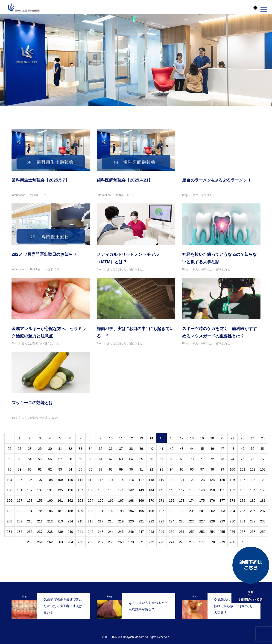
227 (202, 521)
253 (202, 532)
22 (232, 438)
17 (182, 438)
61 (101, 459)
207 (263, 511)
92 (151, 469)
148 (192, 490)
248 (151, 532)
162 (70, 501)
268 (111, 542)
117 (141, 480)
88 (111, 469)
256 (232, 532)
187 (60, 511)
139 (101, 490)
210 (30, 521)
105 (19, 480)
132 (30, 490)
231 (242, 521)
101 (242, 469)
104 (9, 480)
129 (263, 480)
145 (161, 490)
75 (243, 459)
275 (182, 542)
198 (171, 511)
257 (242, 532)
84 (70, 469)
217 (101, 521)
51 (263, 449)
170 (151, 501)
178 (232, 501)
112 (90, 480)
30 (50, 449)
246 (131, 532)
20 (212, 438)
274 (171, 542)
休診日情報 (52, 269)
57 (60, 459)
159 (40, 501)
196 (151, 511)
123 (202, 480)
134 (50, 490)
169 (141, 501)
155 (263, 490)
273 (161, 542)
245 (121, 532)
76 (253, 459)
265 (80, 542)
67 (161, 459)
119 (161, 480)
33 (80, 449)
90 (131, 469)
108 (50, 480)
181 (263, 501)
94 (172, 469)
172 (171, 501)
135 (60, 490)
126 (232, 480)
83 (60, 469)
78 (9, 469)
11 (121, 438)
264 (70, 542)
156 (9, 501)
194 (131, 511)
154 (253, 490)
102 (253, 469)
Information (18, 195)
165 (101, 501)
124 (212, 480)
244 (111, 532)
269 (121, 542)
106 (30, 480)
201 (202, 511)
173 (182, 501)
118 (151, 480)
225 (182, 521)
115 (121, 480)
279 (222, 542)
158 (30, 501)
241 (80, 532)
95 (182, 469)
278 (212, 542)
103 (263, 469)
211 (40, 521)
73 (222, 459)
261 (40, 542)
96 (192, 469)
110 (70, 480)
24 (253, 438)
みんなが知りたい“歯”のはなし (126, 269)
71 (202, 459)
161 (60, 501)
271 (141, 542)
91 (141, 469)
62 (111, 459)
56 (50, 459)
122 (192, 480)
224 (171, 521)
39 (141, 449)
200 (192, 511)
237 (40, 532)
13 (141, 438)
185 (40, 511)
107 (40, 480)
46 (212, 449)
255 (222, 532)
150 (212, 490)
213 (60, 521)
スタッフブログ (202, 195)
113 (101, 480)
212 (50, 521)
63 (121, 459)
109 (60, 480)
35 (101, 449)
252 (192, 532)
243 (101, 532)
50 (253, 449)
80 (30, 469)
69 (182, 459)
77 (263, 459)
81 (40, 469)
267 (101, 542)
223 (161, 521)
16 (172, 438)
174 (192, 501)
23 (243, 438)
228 (212, 521)
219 (121, 521)
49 (243, 449)
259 (263, 532)
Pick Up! (35, 269)
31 (60, 449)
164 (90, 501)
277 (202, 542)
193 (121, 511)
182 (9, 511)
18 (192, 438)
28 (30, 449)
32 (70, 449)
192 (111, 511)
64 (131, 459)
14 (151, 438)
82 (50, 469)
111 (80, 480)
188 (70, 511)
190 (90, 511)
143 (141, 490)
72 (212, 459)
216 (90, 521)
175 (202, 501)
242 (90, 532)
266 (90, 542)
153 (242, 490)
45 (202, 449)
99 (222, 469)
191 (101, 511)
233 (263, 521)
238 (50, 532)
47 (222, 449)
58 (70, 459)
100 (232, 469)
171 (161, 501)
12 (131, 438)
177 (222, 501)
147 (182, 490)
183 (19, 511)
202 (212, 511)
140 (111, 490)
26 (9, 449)
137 (80, 490)
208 (9, 521)
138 (90, 490)
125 (222, 480)
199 (182, 511)
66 (151, 459)
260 (30, 542)
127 (242, 480)
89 (121, 469)
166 (111, 501)
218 (111, 521)
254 (212, 532)
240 (70, 532)
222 (151, 521)
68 (172, 459)
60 (91, 459)
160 (50, 501)
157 (19, 501)
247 (141, 532)
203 (222, 511)
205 (242, 511)
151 (222, 490)
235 (19, 532)
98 (212, 469)
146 (171, 490)
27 (20, 449)
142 (131, 490)
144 (151, 490)
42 (172, 449)
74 (232, 459)
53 (20, 459)
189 (80, 511)
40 (151, 449)
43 (182, 449)
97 (202, 469)
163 (80, 501)
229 (222, 521)
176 (212, 501)
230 (232, 521)
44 (192, 449)
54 (30, 459)
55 (40, 459)
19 (202, 438)
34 (91, 449)
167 (121, 501)
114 (111, 480)
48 (232, 449)
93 (161, 469)
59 (80, 459)
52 (9, 459)
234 (9, 532)
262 (50, 542)
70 (192, 459)
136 (70, 490)
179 (242, 501)
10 (111, 438)
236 (30, 532)
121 (182, 480)
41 (161, 449)
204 (232, 511)
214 (70, 521)
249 (161, 532)
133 (40, 490)
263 (60, 542)
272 (151, 542)
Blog (185, 195)
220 (131, 521)
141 (121, 490)
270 (131, 542)
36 (111, 449)
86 (91, 469)
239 (60, 532)
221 (141, 521)
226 (192, 521)
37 (121, 449)
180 (253, 501)
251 (182, 532)
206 (253, 511)
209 (19, 521)
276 (192, 542)
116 (131, 480)
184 (30, 511)
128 (253, 480)
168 (131, 501)
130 (9, 490)
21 (222, 438)
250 (171, 532)
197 (161, 511)
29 (40, 449)
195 (141, 511)
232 (253, 521)
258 (253, 532)
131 (19, 490)
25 (263, 438)
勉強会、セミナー (41, 195)
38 (131, 449)
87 (101, 469)
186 (50, 511)
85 (80, 469)
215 (80, 521)
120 (171, 480)
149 (202, 490)
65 (141, 459)
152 (232, 490)
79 (20, 469)
